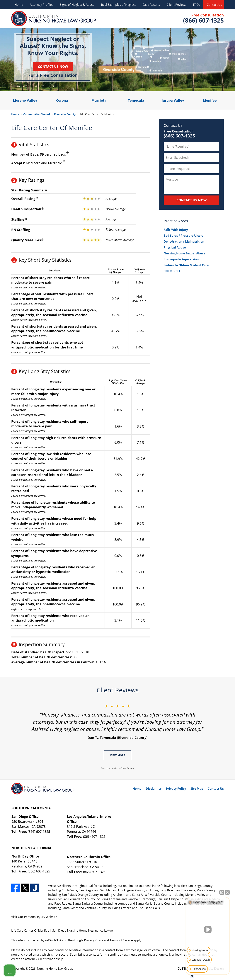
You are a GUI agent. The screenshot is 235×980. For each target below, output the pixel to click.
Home (19, 5)
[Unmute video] (208, 930)
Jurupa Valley (173, 100)
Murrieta (99, 100)
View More (118, 755)
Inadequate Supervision (181, 259)
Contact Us (214, 5)
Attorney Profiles (41, 5)
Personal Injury (35, 917)
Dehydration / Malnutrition (184, 241)
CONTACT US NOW (191, 200)
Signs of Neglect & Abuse (77, 5)
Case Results (151, 5)
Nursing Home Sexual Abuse (184, 253)
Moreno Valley (25, 100)
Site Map (197, 789)
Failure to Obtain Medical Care (186, 265)
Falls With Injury (176, 230)
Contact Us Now (53, 66)
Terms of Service (121, 940)
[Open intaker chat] (192, 976)
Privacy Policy (176, 789)
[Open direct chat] (222, 892)
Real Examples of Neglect (118, 5)
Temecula (136, 100)
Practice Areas (176, 221)
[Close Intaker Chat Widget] (227, 892)
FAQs (197, 5)
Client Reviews (177, 5)
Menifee (210, 100)
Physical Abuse (175, 247)
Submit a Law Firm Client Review (118, 768)
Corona (62, 100)
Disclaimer (154, 789)
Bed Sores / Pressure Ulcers (183, 236)
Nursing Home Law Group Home (54, 18)
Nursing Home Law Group (55, 969)
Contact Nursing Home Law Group (203, 19)
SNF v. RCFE (172, 271)
